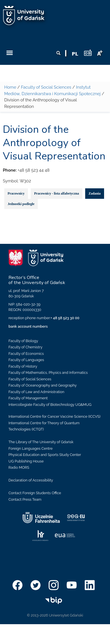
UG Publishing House (26, 461)
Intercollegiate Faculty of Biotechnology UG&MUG (50, 405)
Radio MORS (19, 467)
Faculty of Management (28, 398)
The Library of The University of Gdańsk (41, 442)
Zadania (95, 193)
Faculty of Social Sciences (46, 87)
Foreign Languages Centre (30, 448)
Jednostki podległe (21, 204)
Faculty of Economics (26, 354)
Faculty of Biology (23, 341)
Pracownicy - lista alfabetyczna (57, 193)
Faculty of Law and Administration (36, 392)
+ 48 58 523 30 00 (65, 318)
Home (10, 87)
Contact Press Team (25, 499)
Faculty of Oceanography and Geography (43, 385)
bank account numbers (28, 326)
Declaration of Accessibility (31, 480)
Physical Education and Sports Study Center (45, 455)
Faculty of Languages (26, 360)
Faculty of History (23, 366)
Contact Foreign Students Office (35, 493)
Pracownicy (16, 193)
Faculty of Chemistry (25, 347)
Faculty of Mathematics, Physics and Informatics (48, 373)
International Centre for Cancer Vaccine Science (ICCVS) (54, 416)
